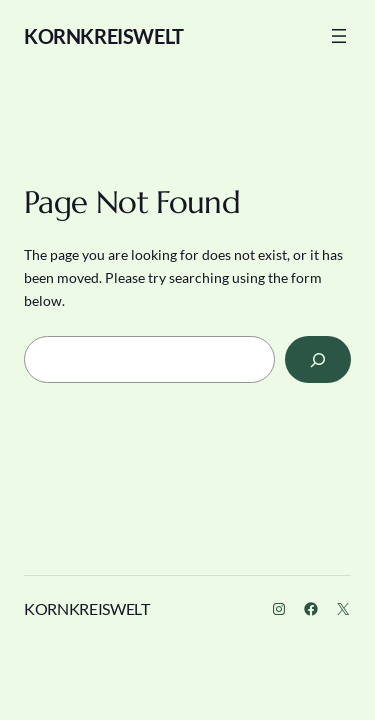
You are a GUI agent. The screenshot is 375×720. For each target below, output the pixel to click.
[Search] (318, 359)
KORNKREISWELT (104, 36)
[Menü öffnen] (339, 36)
